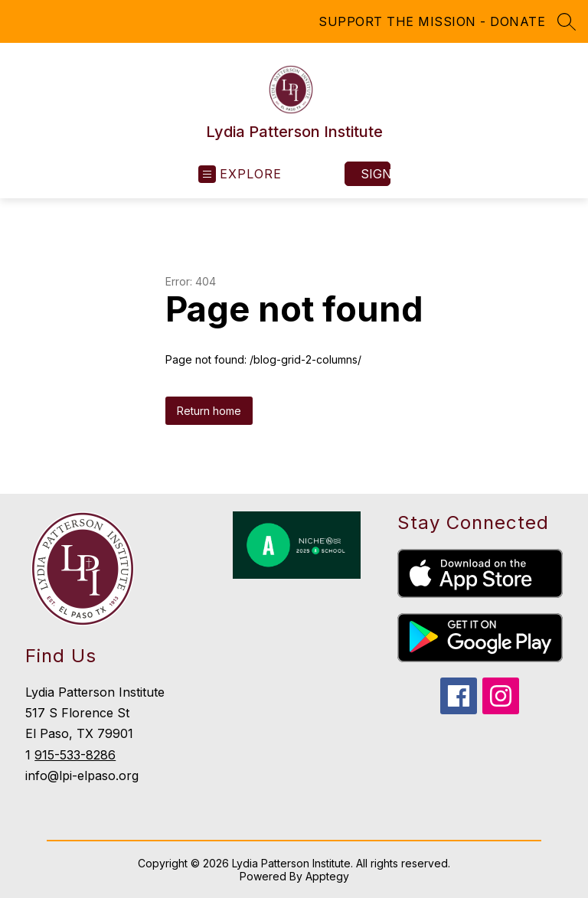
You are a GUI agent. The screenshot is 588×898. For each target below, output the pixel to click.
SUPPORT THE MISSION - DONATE (432, 21)
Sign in (376, 174)
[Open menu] (240, 174)
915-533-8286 (75, 755)
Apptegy (327, 876)
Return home (209, 411)
